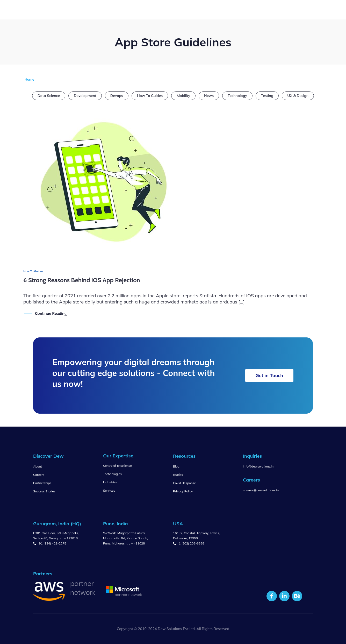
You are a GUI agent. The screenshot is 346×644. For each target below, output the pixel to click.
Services (109, 490)
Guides (178, 475)
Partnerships (42, 483)
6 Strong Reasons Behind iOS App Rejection (82, 280)
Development (85, 96)
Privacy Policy (183, 491)
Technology (237, 96)
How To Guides (150, 96)
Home (29, 79)
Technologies (112, 474)
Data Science (49, 96)
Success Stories (44, 491)
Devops (117, 96)
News (209, 96)
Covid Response (184, 483)
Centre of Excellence (117, 466)
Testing (267, 96)
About (38, 466)
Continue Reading (51, 313)
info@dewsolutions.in (258, 466)
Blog (176, 466)
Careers (39, 475)
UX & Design (298, 96)
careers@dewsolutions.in (261, 490)
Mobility (183, 96)
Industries (110, 482)
